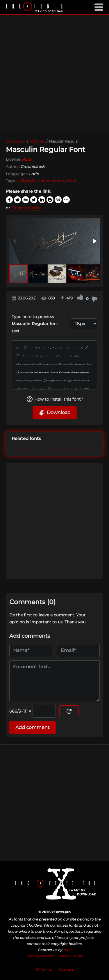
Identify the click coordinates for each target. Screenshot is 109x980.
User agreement (40, 956)
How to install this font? (55, 399)
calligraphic (27, 181)
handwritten (52, 181)
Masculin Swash (53, 448)
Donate (67, 970)
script (71, 181)
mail (67, 950)
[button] (94, 241)
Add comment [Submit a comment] (33, 727)
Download (55, 413)
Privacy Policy (71, 956)
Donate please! (26, 208)
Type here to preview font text (35, 324)
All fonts (44, 970)
